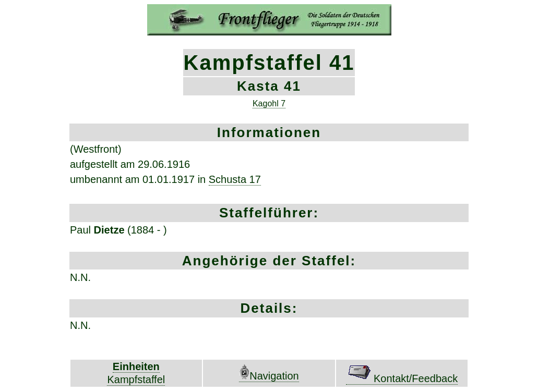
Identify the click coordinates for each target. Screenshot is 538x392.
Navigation (269, 376)
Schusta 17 (235, 179)
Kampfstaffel (136, 379)
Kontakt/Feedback (402, 378)
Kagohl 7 (269, 103)
